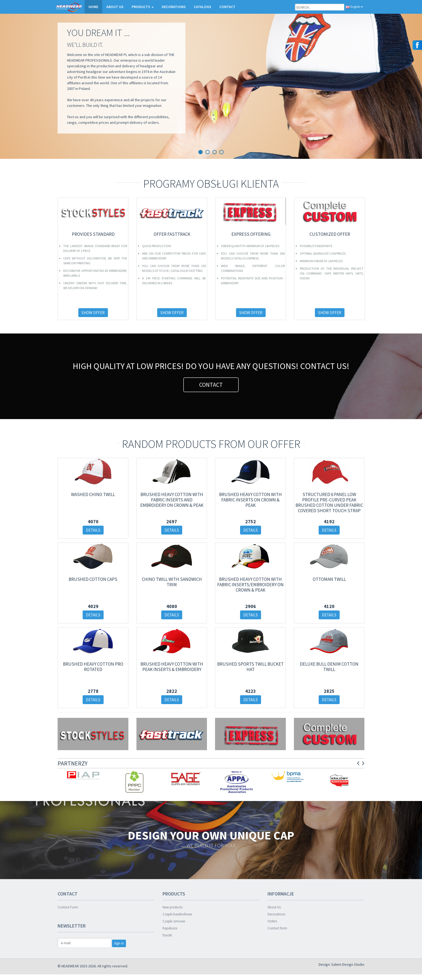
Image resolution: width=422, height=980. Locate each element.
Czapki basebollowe (177, 914)
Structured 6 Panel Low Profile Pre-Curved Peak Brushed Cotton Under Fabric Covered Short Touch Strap (329, 503)
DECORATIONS (174, 7)
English (354, 7)
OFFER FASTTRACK (172, 234)
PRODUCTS (143, 7)
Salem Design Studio (348, 964)
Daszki (167, 935)
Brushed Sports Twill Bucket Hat (250, 667)
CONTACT (227, 7)
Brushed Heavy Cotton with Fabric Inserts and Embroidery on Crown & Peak (172, 500)
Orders (272, 921)
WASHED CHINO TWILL (93, 494)
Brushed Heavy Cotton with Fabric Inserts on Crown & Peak (250, 500)
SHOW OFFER (93, 313)
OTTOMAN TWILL (329, 579)
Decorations (276, 914)
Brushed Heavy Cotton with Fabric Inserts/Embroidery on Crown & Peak (250, 585)
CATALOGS (203, 7)
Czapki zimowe (174, 921)
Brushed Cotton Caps (93, 579)
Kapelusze (170, 928)
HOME (93, 7)
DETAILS (93, 530)
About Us (274, 907)
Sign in (119, 943)
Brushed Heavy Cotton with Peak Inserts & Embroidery (172, 667)
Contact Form (68, 907)
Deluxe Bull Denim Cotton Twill (329, 667)
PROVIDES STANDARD (93, 234)
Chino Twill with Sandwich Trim (172, 582)
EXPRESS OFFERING (251, 234)
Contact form (277, 928)
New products (173, 907)
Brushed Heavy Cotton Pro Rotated (93, 667)
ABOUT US (115, 7)
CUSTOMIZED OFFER (330, 234)
